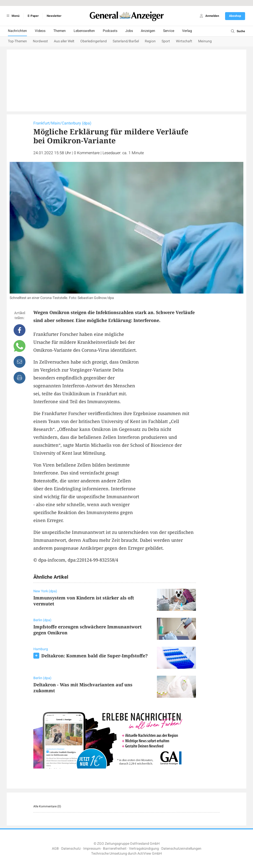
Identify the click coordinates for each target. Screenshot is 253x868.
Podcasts (110, 31)
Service (169, 31)
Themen (60, 31)
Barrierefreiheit (115, 849)
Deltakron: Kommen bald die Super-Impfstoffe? (95, 656)
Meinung (205, 41)
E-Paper (33, 16)
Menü (12, 16)
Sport (166, 41)
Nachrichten (17, 31)
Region (150, 41)
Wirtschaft (184, 41)
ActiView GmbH (150, 854)
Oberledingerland (94, 41)
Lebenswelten (84, 31)
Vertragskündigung (144, 849)
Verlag (187, 31)
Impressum (92, 849)
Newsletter (54, 16)
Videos (40, 31)
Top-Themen (17, 41)
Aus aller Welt (64, 41)
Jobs (129, 31)
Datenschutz (71, 849)
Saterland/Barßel (126, 41)
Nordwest (40, 41)
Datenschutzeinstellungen (181, 849)
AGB (55, 849)
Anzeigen (148, 31)
